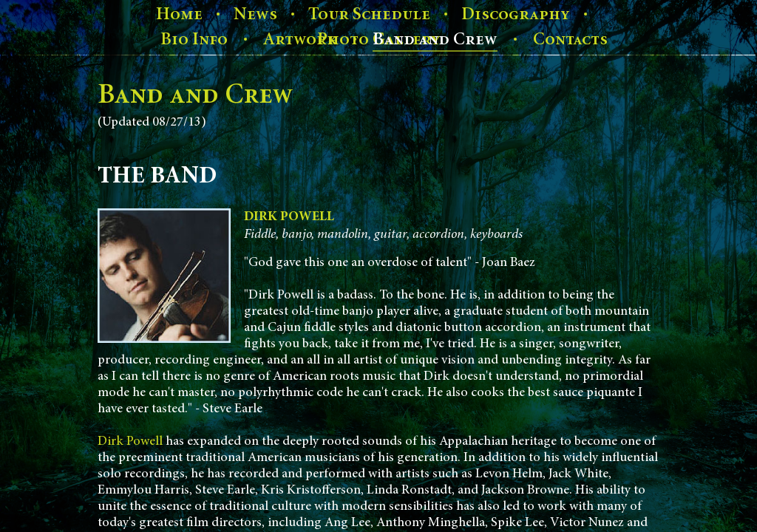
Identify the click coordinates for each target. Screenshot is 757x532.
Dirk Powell (130, 442)
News (255, 14)
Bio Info (194, 39)
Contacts (570, 39)
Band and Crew (435, 39)
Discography (516, 14)
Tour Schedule (369, 14)
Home (179, 14)
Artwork (300, 39)
